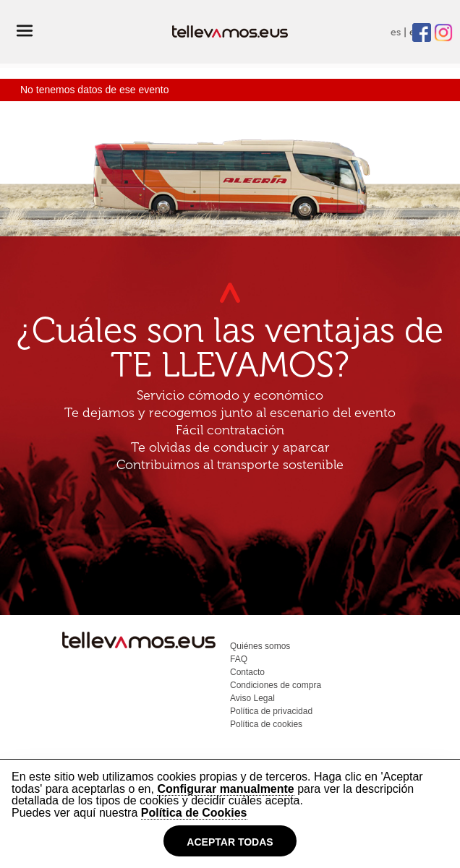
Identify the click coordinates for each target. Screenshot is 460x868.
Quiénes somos (260, 646)
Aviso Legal (252, 698)
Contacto (247, 672)
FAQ (239, 659)
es (396, 32)
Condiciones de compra (276, 685)
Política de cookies (266, 724)
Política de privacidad (271, 711)
